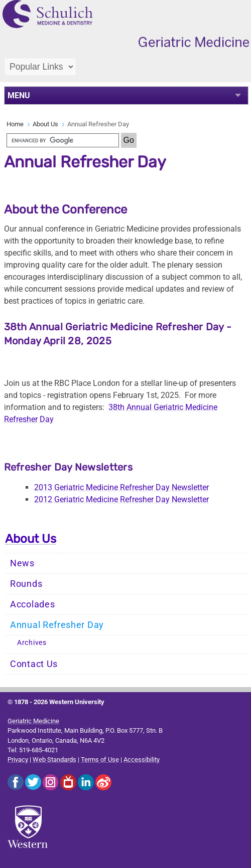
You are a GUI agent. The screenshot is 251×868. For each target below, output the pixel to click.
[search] (63, 140)
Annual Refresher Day (57, 625)
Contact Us (34, 664)
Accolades (32, 604)
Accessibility (142, 760)
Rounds (26, 584)
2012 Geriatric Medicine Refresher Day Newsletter (121, 499)
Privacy (18, 760)
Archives (32, 643)
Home (15, 124)
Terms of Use (100, 760)
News (22, 563)
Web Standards (54, 760)
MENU (19, 95)
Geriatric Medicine (33, 721)
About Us (45, 124)
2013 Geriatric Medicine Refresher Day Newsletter (121, 487)
